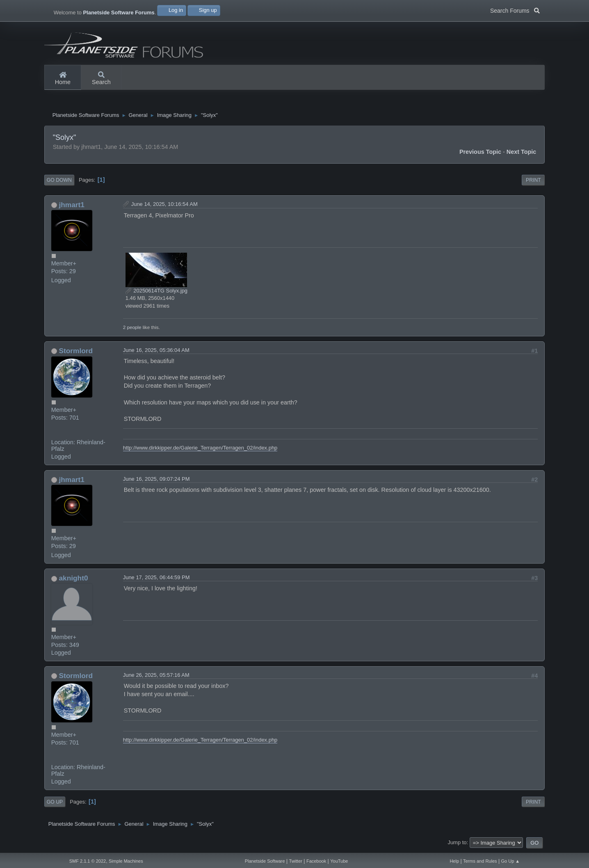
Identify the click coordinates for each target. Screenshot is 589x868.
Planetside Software (265, 861)
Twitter (296, 861)
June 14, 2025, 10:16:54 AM (164, 206)
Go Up (55, 804)
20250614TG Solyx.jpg (156, 293)
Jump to (457, 844)
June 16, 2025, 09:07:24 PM (156, 481)
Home (63, 79)
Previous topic (480, 154)
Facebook (316, 861)
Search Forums (515, 10)
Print (533, 182)
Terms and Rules (480, 861)
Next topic (522, 154)
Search (101, 79)
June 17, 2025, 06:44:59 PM (156, 579)
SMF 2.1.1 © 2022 (88, 861)
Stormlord (76, 353)
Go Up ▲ (511, 861)
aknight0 (74, 580)
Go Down (59, 182)
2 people (132, 329)
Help (454, 861)
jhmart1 (72, 207)
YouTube (339, 861)
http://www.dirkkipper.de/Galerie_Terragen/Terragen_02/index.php (200, 450)
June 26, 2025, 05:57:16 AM (156, 677)
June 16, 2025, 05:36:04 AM (156, 352)
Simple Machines (126, 861)
